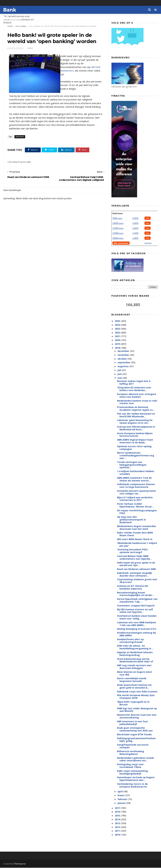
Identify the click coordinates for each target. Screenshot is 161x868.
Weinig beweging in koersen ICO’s (137, 629)
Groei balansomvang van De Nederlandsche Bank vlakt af (135, 660)
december (124, 351)
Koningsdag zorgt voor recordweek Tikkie (130, 766)
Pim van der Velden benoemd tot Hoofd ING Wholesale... (136, 415)
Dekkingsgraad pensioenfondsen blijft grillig (136, 740)
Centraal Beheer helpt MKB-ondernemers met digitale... (135, 558)
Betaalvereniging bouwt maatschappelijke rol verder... (136, 594)
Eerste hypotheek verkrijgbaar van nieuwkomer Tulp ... (137, 600)
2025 (118, 321)
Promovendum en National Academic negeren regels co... (136, 409)
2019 (118, 344)
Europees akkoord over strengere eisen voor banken (137, 396)
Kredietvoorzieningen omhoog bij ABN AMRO (136, 634)
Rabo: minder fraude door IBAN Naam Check (135, 534)
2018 (118, 348)
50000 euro (118, 238)
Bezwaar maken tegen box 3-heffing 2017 (134, 383)
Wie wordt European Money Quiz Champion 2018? (136, 697)
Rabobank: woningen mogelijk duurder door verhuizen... (135, 574)
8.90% (135, 218)
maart (121, 795)
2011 (118, 831)
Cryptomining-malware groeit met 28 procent (137, 581)
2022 (118, 333)
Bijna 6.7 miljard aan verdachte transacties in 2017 (135, 499)
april (120, 792)
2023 (118, 329)
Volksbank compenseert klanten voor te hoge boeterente (136, 486)
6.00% (135, 223)
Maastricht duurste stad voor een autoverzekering (137, 716)
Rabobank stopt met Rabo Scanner (137, 692)
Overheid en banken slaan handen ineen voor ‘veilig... (137, 617)
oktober (123, 359)
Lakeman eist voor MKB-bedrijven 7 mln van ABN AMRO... (137, 624)
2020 (118, 340)
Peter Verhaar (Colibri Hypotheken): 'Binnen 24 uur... (135, 505)
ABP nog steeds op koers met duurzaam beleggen (134, 667)
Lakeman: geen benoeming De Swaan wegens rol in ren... (135, 422)
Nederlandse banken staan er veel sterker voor (137, 402)
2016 (118, 812)
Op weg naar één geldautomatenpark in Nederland (131, 520)
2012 (118, 827)
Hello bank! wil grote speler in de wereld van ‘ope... (136, 564)
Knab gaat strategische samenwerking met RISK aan (135, 729)
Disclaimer (148, 243)
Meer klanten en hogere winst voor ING (135, 673)
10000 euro (118, 223)
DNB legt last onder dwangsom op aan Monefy (137, 710)
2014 (118, 820)
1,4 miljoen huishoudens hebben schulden (136, 473)
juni (120, 374)
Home (10, 26)
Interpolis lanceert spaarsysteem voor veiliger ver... (136, 492)
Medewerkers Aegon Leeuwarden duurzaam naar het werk (137, 528)
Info (148, 218)
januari (122, 803)
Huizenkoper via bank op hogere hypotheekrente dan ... (136, 779)
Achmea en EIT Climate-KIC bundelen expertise (133, 587)
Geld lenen (118, 214)
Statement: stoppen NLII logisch (136, 606)
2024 (118, 325)
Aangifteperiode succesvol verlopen (133, 746)
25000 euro (118, 233)
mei (120, 378)
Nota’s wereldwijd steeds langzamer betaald (132, 680)
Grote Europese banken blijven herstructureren (135, 435)
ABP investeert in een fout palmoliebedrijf (132, 723)
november (124, 355)
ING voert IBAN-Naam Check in (135, 539)
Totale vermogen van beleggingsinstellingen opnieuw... (132, 465)
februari (123, 799)
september (124, 363)
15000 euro (118, 228)
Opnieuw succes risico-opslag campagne (134, 448)
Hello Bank (21, 26)
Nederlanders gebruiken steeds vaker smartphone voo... (136, 759)
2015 (118, 816)
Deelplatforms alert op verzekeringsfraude (130, 641)
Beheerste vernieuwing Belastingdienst (131, 753)
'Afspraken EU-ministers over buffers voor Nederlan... (134, 389)
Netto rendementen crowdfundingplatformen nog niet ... (136, 456)
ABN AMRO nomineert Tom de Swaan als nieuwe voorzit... (134, 479)
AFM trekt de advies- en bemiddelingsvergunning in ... (135, 647)
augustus (123, 366)
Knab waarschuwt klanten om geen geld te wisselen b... (134, 686)
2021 (118, 336)
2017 (118, 808)
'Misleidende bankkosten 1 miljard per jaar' (137, 545)
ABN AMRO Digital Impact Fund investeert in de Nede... (135, 441)
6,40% (135, 233)
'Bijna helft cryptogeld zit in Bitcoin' (133, 703)
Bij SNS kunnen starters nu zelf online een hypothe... (135, 611)
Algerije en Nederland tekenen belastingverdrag (135, 654)
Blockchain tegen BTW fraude (134, 735)
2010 (118, 835)
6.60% (135, 228)
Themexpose (20, 864)
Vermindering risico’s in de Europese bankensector (132, 785)
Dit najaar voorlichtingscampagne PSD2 (137, 512)
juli (120, 370)
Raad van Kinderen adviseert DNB (136, 569)
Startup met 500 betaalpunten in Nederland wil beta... (136, 428)
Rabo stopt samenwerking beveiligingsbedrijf (132, 772)
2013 (118, 823)
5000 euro (117, 218)
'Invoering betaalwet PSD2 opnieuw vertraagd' (132, 551)
